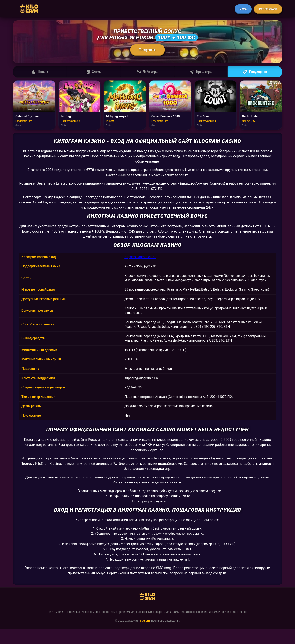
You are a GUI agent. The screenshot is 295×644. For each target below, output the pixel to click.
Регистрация (268, 9)
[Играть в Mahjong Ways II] (125, 106)
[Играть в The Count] (216, 106)
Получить (148, 50)
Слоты (94, 72)
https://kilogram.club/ (140, 257)
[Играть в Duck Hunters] (261, 106)
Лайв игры (147, 72)
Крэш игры (201, 72)
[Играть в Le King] (80, 106)
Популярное (255, 72)
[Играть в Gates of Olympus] (34, 106)
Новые (40, 72)
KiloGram (144, 621)
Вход (243, 9)
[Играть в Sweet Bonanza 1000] (170, 106)
